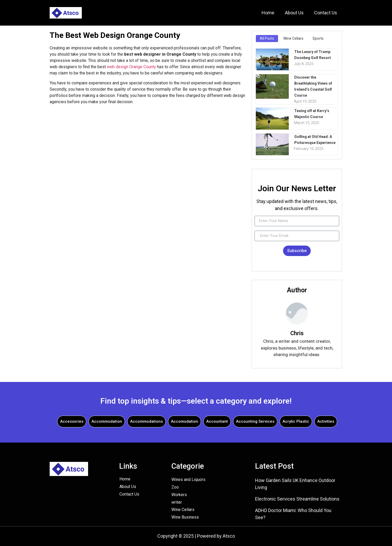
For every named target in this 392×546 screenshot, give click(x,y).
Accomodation (185, 421)
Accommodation (107, 421)
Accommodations (146, 421)
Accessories (72, 421)
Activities (326, 421)
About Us (294, 13)
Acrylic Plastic (296, 421)
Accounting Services (255, 421)
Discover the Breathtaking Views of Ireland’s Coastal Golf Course (313, 86)
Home (268, 13)
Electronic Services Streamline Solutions (297, 499)
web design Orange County (131, 67)
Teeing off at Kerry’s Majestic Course (312, 114)
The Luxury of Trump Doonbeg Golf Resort (312, 54)
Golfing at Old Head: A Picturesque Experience (315, 139)
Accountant (217, 421)
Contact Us (326, 13)
